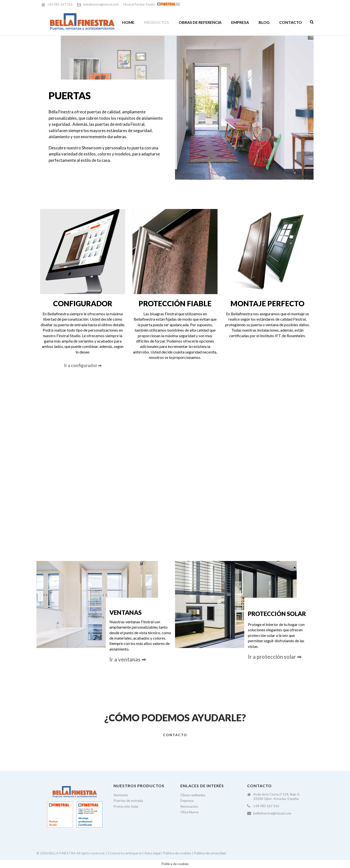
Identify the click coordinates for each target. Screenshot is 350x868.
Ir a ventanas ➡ (128, 659)
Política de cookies (177, 853)
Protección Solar (126, 806)
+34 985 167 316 (60, 4)
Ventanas (121, 795)
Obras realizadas (193, 795)
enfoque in (134, 853)
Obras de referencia (200, 22)
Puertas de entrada (128, 800)
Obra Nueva (189, 812)
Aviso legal (152, 853)
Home (128, 22)
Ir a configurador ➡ (83, 365)
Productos (157, 22)
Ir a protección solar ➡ (275, 657)
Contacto (291, 22)
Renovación (189, 806)
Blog (264, 22)
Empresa (240, 22)
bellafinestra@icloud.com (101, 4)
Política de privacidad (210, 853)
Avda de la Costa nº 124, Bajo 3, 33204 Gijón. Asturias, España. (277, 796)
